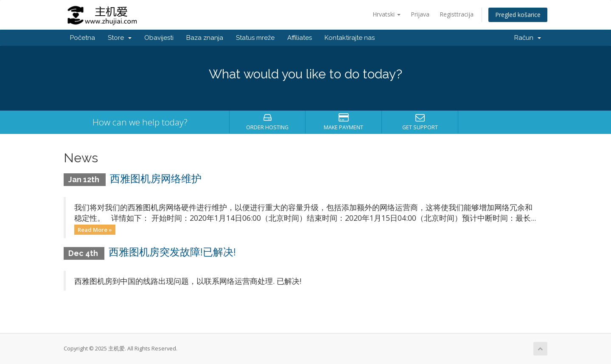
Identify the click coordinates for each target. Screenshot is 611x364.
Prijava (420, 14)
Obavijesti (159, 38)
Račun (528, 38)
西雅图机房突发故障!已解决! (172, 252)
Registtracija (457, 14)
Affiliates (300, 38)
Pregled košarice (518, 15)
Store (120, 38)
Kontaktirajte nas (350, 38)
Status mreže (255, 38)
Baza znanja (205, 38)
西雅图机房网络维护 (156, 179)
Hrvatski (387, 14)
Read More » (95, 229)
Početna (83, 38)
